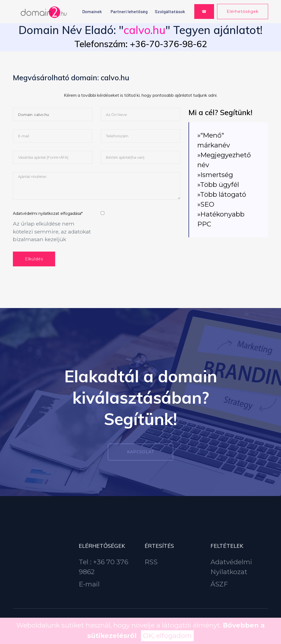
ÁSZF (219, 584)
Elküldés (34, 259)
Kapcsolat (140, 452)
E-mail (89, 584)
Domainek (92, 11)
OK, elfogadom (167, 636)
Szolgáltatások (170, 11)
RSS (151, 562)
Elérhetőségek (243, 12)
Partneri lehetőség (129, 11)
